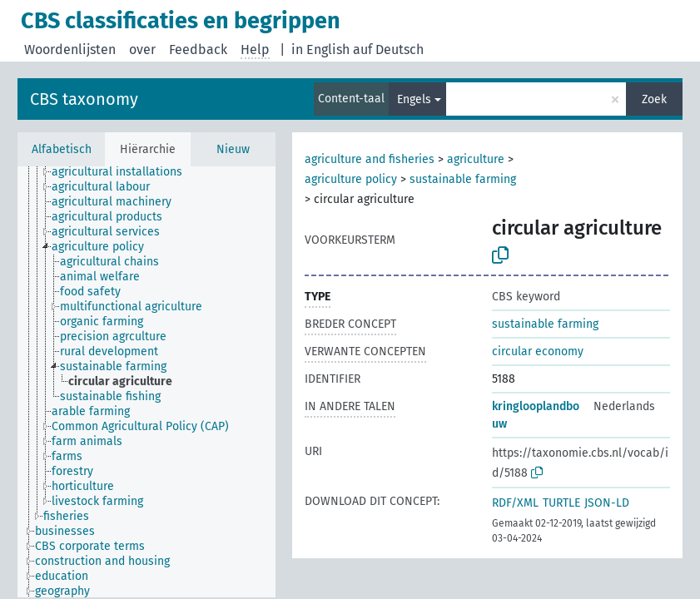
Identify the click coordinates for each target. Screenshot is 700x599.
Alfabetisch (62, 149)
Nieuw (233, 149)
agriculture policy (351, 179)
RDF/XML (515, 503)
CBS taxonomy (84, 99)
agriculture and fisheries (370, 159)
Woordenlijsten (70, 50)
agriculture (476, 159)
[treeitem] (124, 172)
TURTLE (561, 503)
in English (320, 50)
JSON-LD (607, 503)
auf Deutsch (388, 50)
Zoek (654, 99)
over (142, 50)
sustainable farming (463, 179)
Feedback (198, 50)
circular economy (538, 351)
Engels (414, 99)
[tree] (146, 382)
